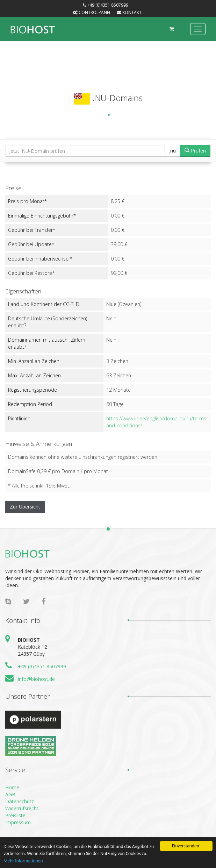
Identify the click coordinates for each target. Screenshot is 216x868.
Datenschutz (20, 801)
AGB (10, 794)
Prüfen (195, 151)
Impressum (18, 822)
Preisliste (15, 815)
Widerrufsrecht (22, 808)
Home (12, 787)
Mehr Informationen (23, 861)
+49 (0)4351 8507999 (42, 666)
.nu (172, 151)
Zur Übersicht (25, 507)
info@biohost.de (36, 679)
